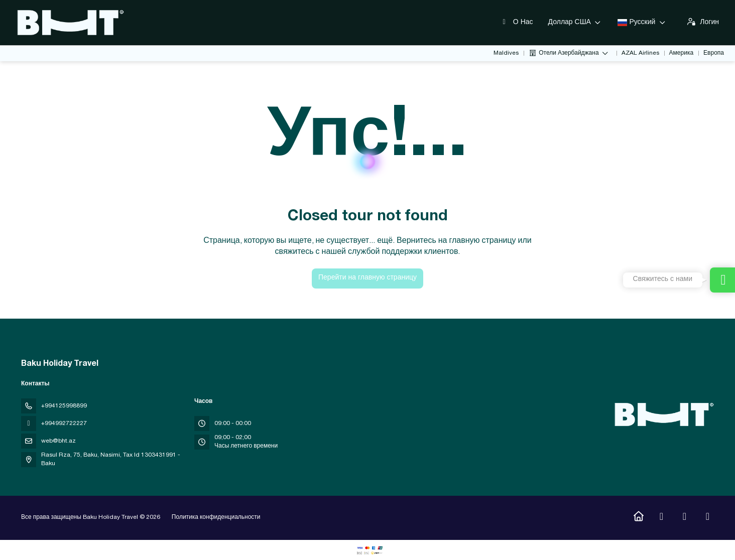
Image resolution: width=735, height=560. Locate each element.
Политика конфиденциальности (216, 517)
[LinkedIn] (708, 518)
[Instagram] (661, 518)
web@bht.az (58, 441)
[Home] (638, 518)
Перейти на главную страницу (367, 278)
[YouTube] (685, 518)
